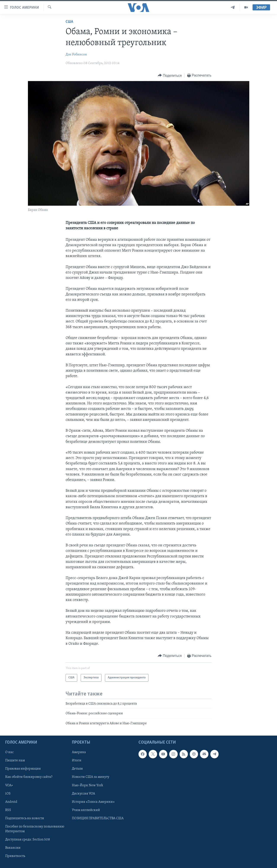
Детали (77, 769)
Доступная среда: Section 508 (28, 840)
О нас (9, 752)
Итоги (77, 761)
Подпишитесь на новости (25, 818)
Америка (79, 752)
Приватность (15, 856)
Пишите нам (15, 761)
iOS (8, 793)
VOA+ (9, 785)
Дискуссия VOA (83, 793)
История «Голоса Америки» (93, 802)
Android (11, 802)
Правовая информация (23, 769)
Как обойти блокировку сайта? (29, 777)
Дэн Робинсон (76, 55)
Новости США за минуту (91, 777)
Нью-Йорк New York (87, 785)
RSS (8, 810)
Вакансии (13, 848)
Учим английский (86, 810)
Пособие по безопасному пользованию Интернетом (35, 829)
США (69, 22)
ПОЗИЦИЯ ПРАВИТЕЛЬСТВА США (98, 818)
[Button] (170, 76)
